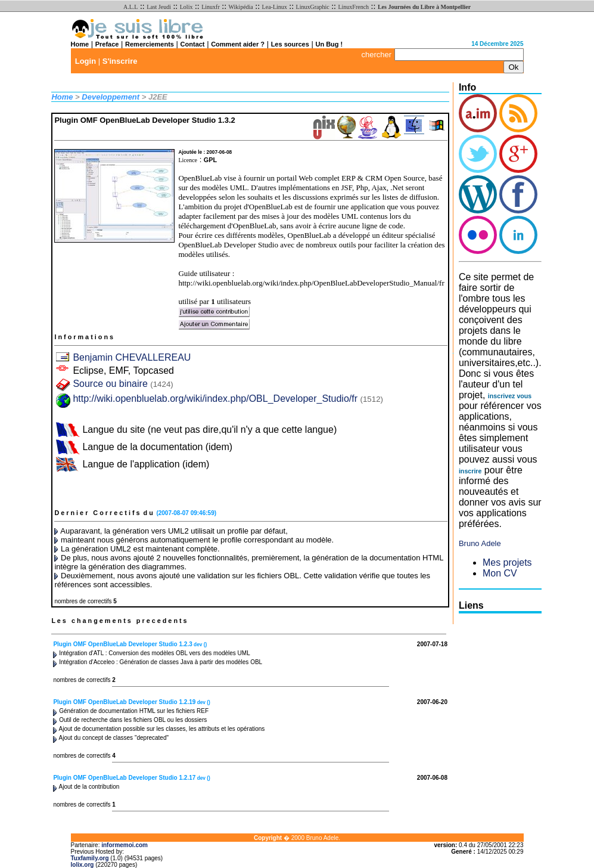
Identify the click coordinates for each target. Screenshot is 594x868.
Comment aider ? (238, 44)
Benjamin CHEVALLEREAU (132, 357)
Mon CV (500, 573)
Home (80, 44)
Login (85, 61)
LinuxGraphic (313, 7)
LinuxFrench (353, 7)
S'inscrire (120, 61)
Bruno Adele (480, 543)
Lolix (186, 7)
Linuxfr (211, 7)
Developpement (111, 97)
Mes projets (507, 562)
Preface (107, 44)
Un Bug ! (329, 44)
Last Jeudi (159, 7)
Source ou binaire (123, 384)
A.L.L (130, 7)
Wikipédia (241, 7)
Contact (193, 44)
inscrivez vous (510, 396)
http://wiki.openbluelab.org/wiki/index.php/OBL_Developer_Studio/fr (215, 399)
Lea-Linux (275, 7)
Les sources (290, 44)
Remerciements (150, 44)
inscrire (470, 471)
